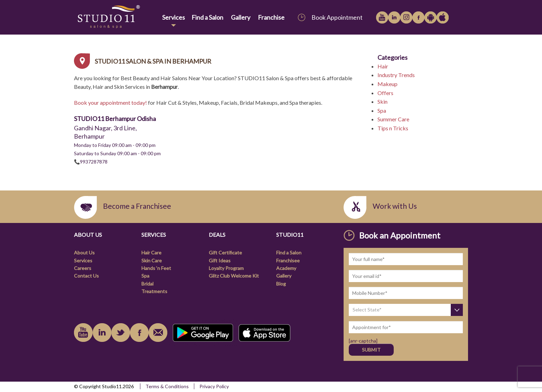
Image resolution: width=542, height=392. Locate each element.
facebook (418, 17)
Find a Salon (207, 17)
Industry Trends (396, 75)
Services (174, 17)
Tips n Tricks (393, 128)
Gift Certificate (225, 253)
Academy (286, 268)
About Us (84, 253)
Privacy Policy (214, 386)
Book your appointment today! (110, 102)
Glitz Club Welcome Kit (234, 276)
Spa (382, 110)
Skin (382, 101)
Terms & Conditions (167, 386)
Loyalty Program (226, 268)
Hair (383, 66)
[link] (117, 17)
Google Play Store (431, 17)
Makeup (387, 84)
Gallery (241, 17)
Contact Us (86, 276)
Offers (385, 93)
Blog (281, 284)
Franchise (271, 17)
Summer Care (393, 119)
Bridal (147, 284)
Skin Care (152, 260)
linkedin (394, 17)
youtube (382, 17)
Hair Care (151, 253)
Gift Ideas (220, 260)
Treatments (154, 291)
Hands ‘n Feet (156, 268)
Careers (83, 268)
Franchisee (288, 260)
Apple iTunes (443, 17)
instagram (406, 17)
